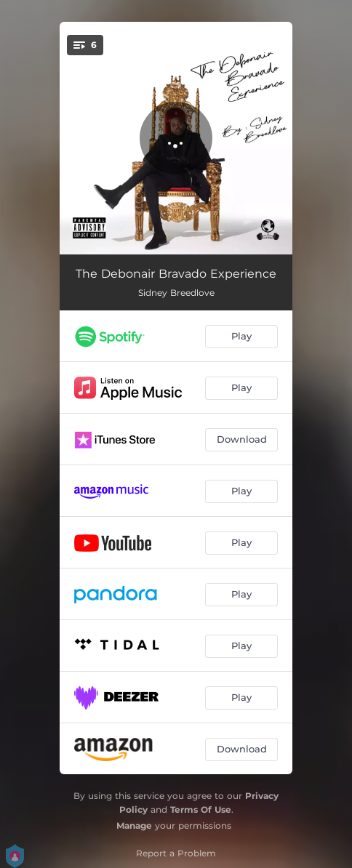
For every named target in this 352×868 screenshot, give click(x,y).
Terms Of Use (201, 809)
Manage (134, 825)
